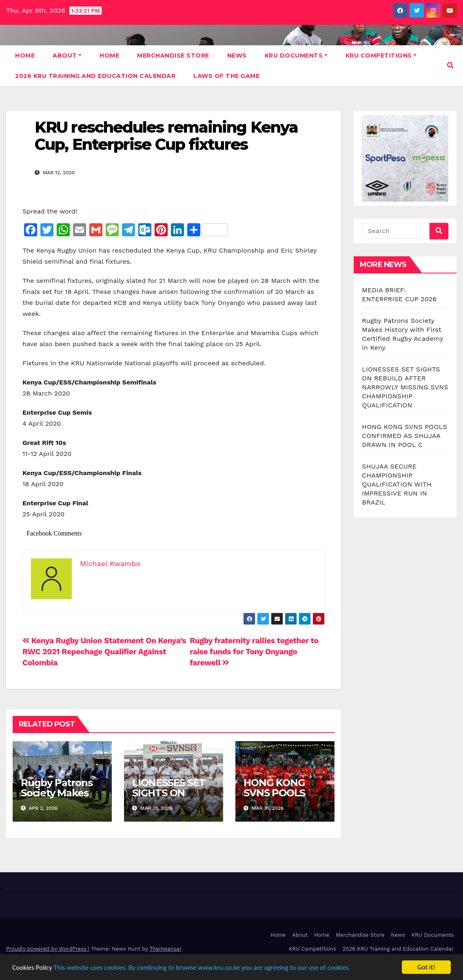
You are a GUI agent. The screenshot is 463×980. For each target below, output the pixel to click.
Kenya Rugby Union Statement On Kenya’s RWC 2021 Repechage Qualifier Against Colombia (104, 652)
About (67, 56)
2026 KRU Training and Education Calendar (95, 76)
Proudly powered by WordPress (47, 949)
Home (25, 56)
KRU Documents (296, 56)
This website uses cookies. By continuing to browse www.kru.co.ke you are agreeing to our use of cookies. (202, 968)
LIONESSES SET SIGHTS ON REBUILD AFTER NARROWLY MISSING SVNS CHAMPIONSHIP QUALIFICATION (405, 387)
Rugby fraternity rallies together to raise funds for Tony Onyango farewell (254, 652)
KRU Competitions (381, 56)
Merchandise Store (173, 56)
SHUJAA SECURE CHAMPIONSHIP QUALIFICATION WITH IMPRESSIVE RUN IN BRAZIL (397, 484)
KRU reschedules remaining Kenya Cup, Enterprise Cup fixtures (166, 136)
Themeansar (165, 949)
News (237, 56)
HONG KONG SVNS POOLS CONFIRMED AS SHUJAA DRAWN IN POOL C (404, 436)
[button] (450, 66)
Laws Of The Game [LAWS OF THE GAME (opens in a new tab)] (226, 76)
